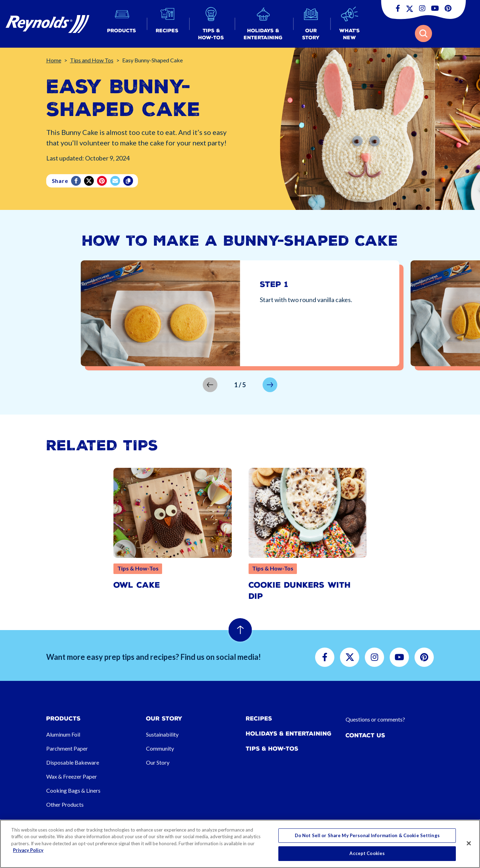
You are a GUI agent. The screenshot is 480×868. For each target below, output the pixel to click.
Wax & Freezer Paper (72, 776)
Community (160, 748)
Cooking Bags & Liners (73, 790)
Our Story (158, 762)
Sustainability (162, 734)
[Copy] (129, 181)
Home (54, 60)
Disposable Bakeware (73, 762)
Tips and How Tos (92, 60)
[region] (240, 844)
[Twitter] (89, 181)
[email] (116, 181)
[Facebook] (76, 181)
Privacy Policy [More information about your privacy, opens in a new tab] (28, 850)
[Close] (469, 843)
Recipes (259, 719)
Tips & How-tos (272, 749)
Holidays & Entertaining (289, 734)
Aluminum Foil (63, 734)
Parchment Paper (67, 748)
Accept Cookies (367, 853)
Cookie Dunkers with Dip (300, 591)
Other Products (65, 804)
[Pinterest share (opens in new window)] (102, 181)
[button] (122, 24)
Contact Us (365, 735)
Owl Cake (137, 585)
